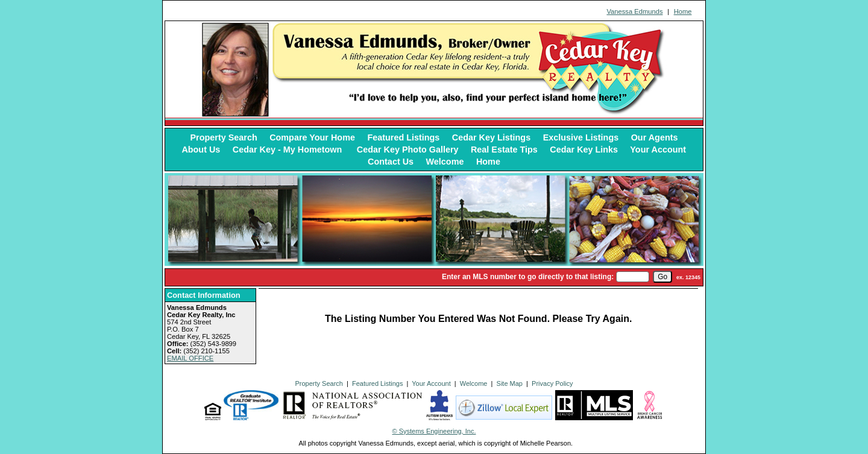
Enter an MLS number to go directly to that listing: (528, 277)
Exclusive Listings (581, 137)
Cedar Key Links (584, 150)
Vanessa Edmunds (634, 11)
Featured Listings (403, 137)
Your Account (658, 150)
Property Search (224, 137)
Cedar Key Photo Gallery (408, 150)
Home (683, 11)
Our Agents (655, 137)
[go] (662, 277)
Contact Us (391, 162)
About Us (201, 150)
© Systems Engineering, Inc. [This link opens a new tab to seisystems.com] (434, 431)
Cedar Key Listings (491, 137)
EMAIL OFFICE (190, 358)
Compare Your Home (312, 137)
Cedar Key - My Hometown (289, 150)
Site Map (510, 383)
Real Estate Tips (504, 150)
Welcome (445, 162)
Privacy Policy (552, 383)
